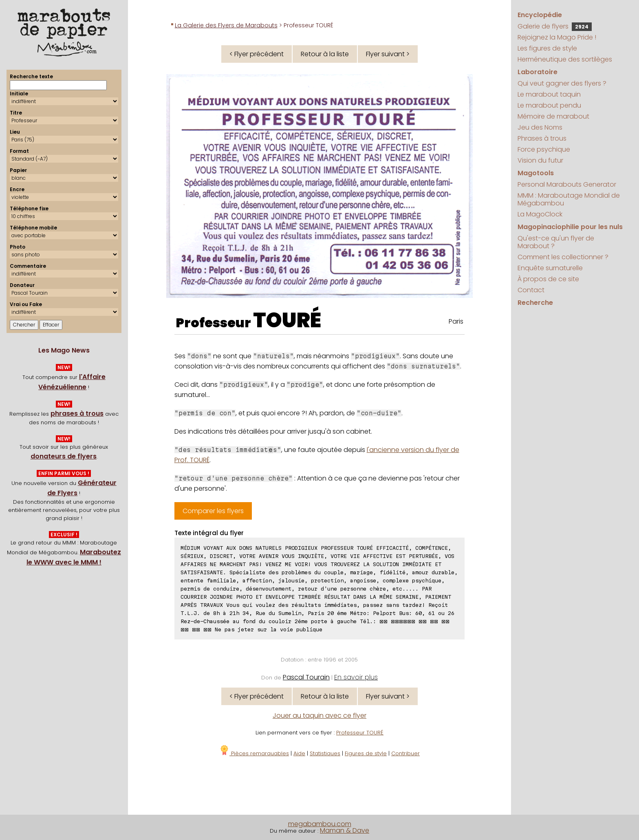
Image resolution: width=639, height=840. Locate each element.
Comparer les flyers (213, 511)
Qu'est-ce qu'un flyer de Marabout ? (556, 242)
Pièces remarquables (254, 753)
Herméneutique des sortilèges (565, 59)
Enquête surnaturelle (550, 268)
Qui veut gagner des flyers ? (562, 83)
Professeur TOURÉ (360, 733)
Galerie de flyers (555, 26)
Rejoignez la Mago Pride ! (557, 37)
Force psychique (544, 149)
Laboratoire (538, 72)
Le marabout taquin (549, 94)
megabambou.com (320, 824)
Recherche (535, 303)
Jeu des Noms (540, 127)
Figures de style (366, 753)
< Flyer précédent (257, 54)
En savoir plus (356, 677)
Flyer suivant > (388, 54)
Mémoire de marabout (553, 116)
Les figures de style (547, 48)
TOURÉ (287, 320)
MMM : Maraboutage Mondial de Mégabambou (569, 199)
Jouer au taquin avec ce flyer (319, 715)
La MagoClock (540, 214)
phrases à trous (77, 413)
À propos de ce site (548, 279)
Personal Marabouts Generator (567, 184)
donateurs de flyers (64, 456)
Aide (299, 753)
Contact (531, 290)
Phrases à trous (542, 138)
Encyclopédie (540, 15)
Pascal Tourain (306, 677)
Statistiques (325, 753)
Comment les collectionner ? (563, 257)
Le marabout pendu (549, 105)
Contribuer (405, 753)
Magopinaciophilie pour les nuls (570, 227)
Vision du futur (540, 160)
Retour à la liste (325, 54)
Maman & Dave (345, 830)
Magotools (536, 173)
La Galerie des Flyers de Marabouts (226, 25)
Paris (456, 321)
